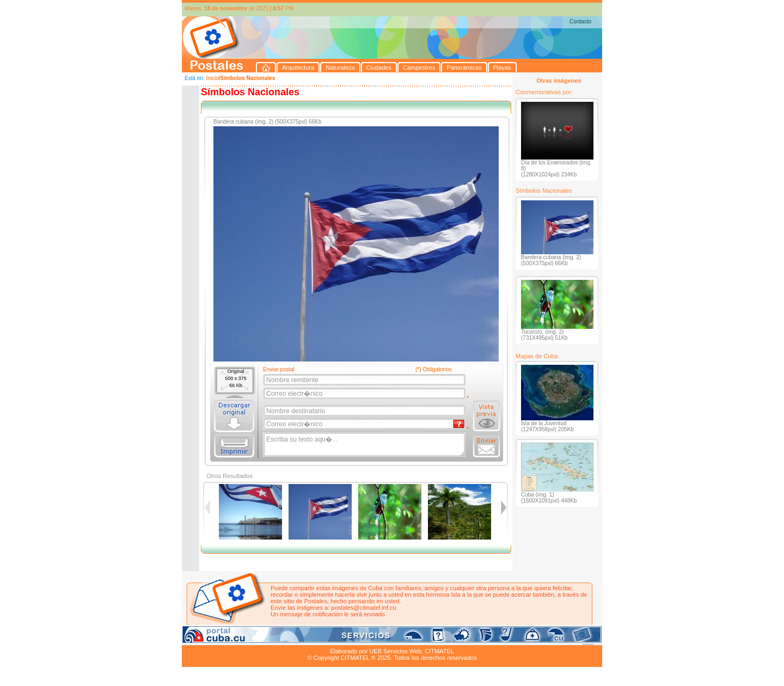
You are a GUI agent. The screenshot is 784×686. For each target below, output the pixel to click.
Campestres (318, 639)
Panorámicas (357, 639)
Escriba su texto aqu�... (365, 445)
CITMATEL (439, 651)
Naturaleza (252, 639)
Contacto (580, 22)
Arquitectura (216, 639)
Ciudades (284, 639)
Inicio (212, 78)
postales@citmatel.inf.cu (363, 608)
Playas (388, 639)
